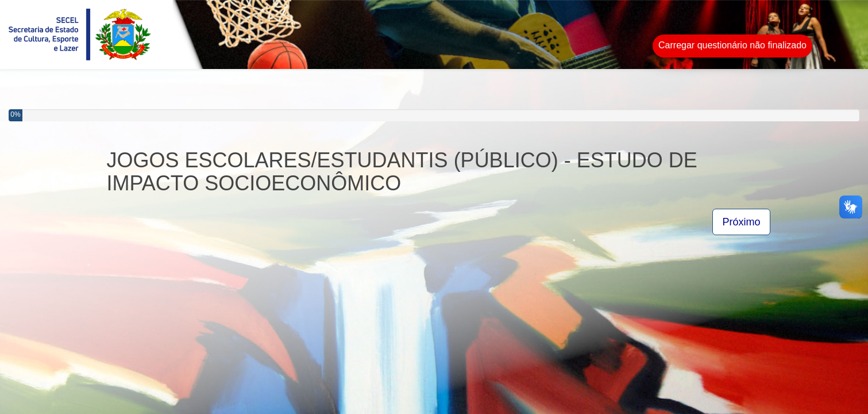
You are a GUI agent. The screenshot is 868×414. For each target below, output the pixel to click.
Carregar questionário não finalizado (732, 45)
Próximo (741, 222)
